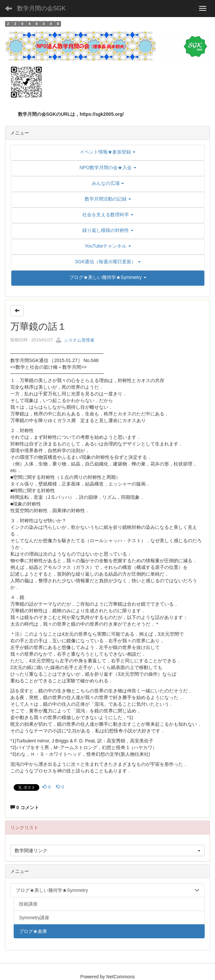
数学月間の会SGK (41, 8)
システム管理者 (75, 340)
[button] (108, 277)
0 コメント (25, 807)
